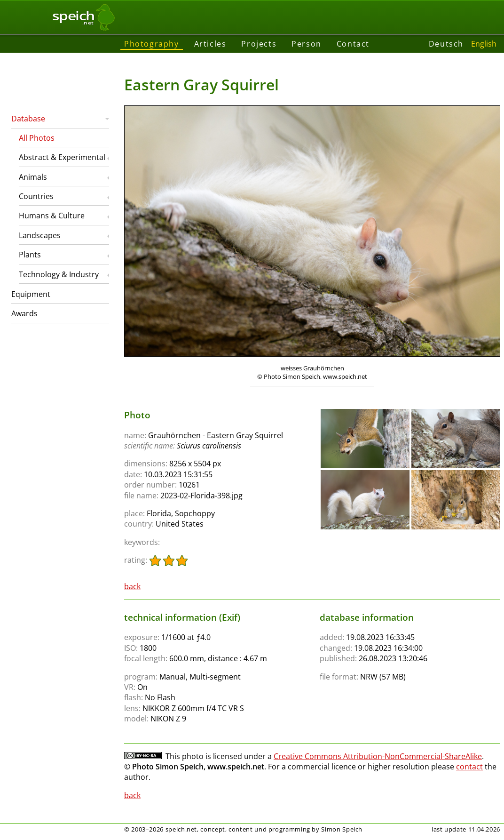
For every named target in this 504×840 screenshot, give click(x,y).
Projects (259, 44)
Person (307, 44)
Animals (33, 177)
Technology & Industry (59, 274)
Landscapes (40, 235)
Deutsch (446, 44)
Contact (353, 44)
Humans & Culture (52, 216)
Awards (24, 313)
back (132, 586)
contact (469, 767)
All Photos (37, 138)
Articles (210, 44)
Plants (30, 255)
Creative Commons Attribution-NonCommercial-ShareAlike (378, 756)
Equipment (31, 294)
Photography (152, 44)
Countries (36, 196)
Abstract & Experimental (62, 157)
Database (28, 119)
